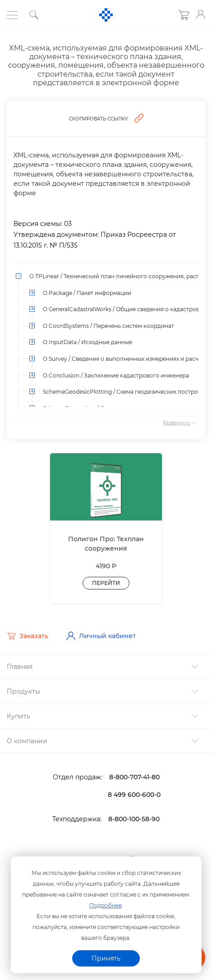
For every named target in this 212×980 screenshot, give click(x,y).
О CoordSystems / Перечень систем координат (108, 326)
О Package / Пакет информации (87, 293)
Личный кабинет (101, 636)
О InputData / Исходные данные (88, 342)
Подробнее (106, 905)
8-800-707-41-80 (134, 777)
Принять (106, 958)
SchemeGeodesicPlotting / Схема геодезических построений (127, 392)
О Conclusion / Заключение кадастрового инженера (116, 375)
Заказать (28, 636)
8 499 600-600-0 (134, 795)
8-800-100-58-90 (134, 819)
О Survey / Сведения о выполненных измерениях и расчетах (127, 359)
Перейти (106, 583)
